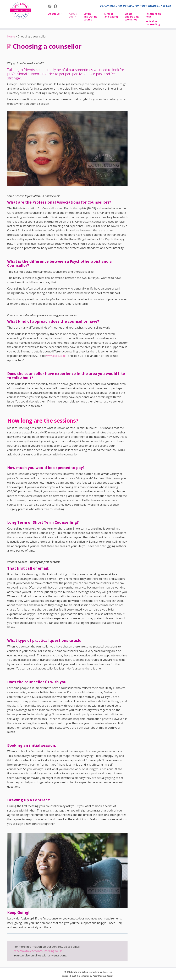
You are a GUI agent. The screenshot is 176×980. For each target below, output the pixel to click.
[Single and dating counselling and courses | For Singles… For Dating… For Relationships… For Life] (21, 10)
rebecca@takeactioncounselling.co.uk (38, 951)
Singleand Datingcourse (90, 17)
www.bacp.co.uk (56, 356)
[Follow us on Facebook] (57, 6)
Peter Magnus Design (103, 976)
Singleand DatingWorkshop (132, 17)
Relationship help (153, 15)
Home (11, 36)
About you (73, 15)
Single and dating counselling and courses (91, 972)
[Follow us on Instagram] (51, 6)
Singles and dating (111, 15)
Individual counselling (153, 23)
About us (55, 14)
